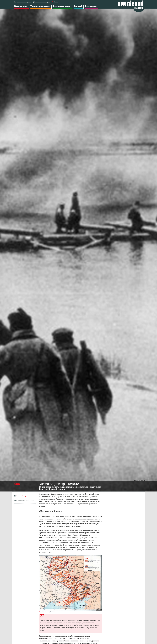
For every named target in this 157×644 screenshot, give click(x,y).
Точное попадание (40, 6)
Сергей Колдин (22, 496)
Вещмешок (91, 6)
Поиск (56, 2)
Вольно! (78, 6)
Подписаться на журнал (23, 2)
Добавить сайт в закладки (41, 2)
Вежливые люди (62, 6)
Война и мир (21, 6)
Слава (17, 484)
